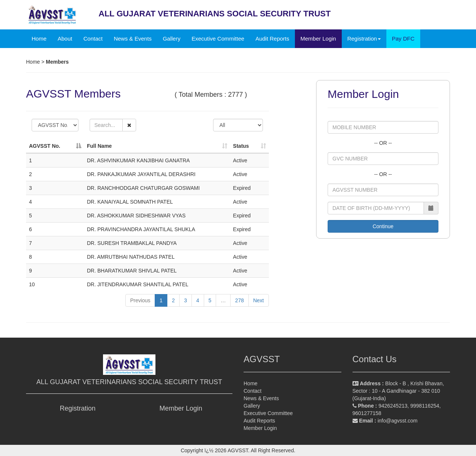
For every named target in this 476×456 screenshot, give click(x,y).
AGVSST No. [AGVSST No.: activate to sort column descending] (45, 146)
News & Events (133, 39)
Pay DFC (403, 39)
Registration (78, 408)
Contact (93, 39)
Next (259, 300)
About (65, 39)
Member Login (318, 39)
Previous (140, 300)
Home (39, 39)
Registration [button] (364, 39)
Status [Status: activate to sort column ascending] (241, 146)
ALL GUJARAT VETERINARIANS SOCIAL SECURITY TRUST (129, 382)
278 (239, 300)
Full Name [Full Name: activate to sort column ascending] (99, 146)
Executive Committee (218, 39)
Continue (383, 226)
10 (32, 284)
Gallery (172, 39)
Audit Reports (272, 39)
